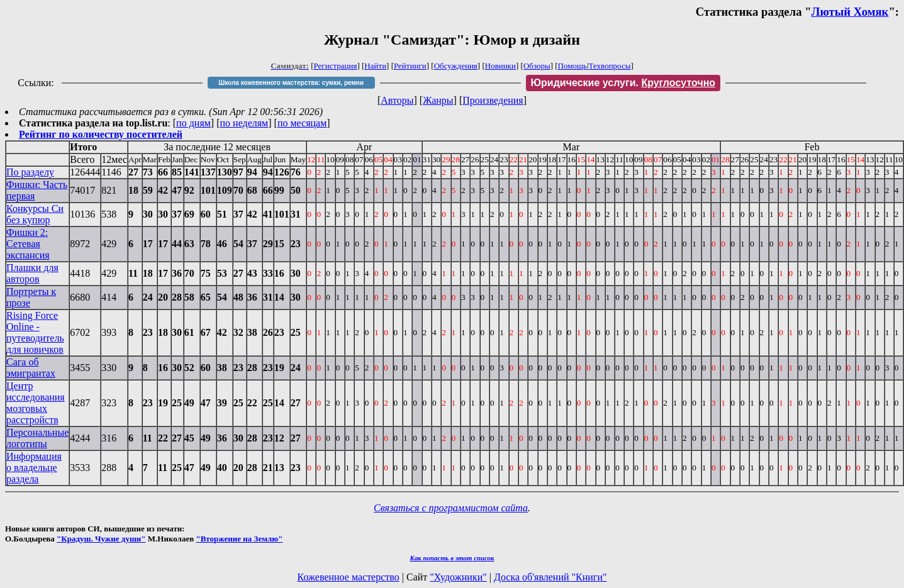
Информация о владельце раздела (34, 468)
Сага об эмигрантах (31, 368)
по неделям (244, 123)
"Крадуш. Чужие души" (101, 539)
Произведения (493, 100)
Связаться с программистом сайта (451, 508)
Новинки (500, 66)
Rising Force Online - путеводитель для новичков (35, 332)
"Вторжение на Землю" (239, 539)
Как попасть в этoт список (452, 558)
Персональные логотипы (37, 438)
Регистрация (336, 66)
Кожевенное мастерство (349, 577)
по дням (193, 123)
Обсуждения (456, 66)
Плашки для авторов (32, 273)
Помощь (572, 66)
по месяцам (302, 123)
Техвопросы (610, 66)
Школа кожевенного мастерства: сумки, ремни (291, 83)
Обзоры (537, 66)
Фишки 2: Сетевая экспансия (28, 244)
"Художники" (458, 577)
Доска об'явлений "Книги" (550, 577)
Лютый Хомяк (850, 12)
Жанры (438, 100)
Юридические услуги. (623, 83)
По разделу (30, 172)
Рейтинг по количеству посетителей (101, 134)
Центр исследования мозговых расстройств (36, 403)
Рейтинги (410, 66)
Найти (375, 66)
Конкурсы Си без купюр (35, 214)
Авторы (397, 100)
